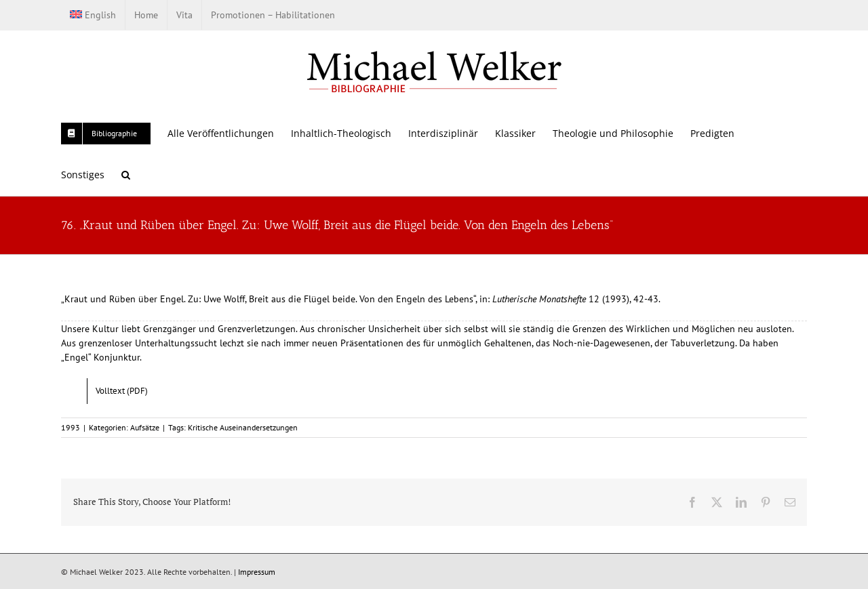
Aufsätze (145, 427)
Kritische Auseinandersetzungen (243, 427)
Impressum (257, 572)
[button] (126, 175)
